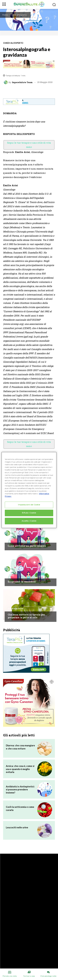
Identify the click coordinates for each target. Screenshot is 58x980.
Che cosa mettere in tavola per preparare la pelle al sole (26, 616)
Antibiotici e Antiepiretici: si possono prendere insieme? (20, 789)
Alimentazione (16, 609)
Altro (11, 540)
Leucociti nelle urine (17, 827)
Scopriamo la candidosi (22, 582)
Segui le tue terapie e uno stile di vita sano (29, 145)
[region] (29, 490)
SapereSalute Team (22, 82)
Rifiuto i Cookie (29, 513)
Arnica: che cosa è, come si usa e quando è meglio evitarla (20, 769)
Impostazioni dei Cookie (29, 505)
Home (5, 15)
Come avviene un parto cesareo (27, 546)
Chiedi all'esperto (18, 15)
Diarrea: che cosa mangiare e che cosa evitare (20, 747)
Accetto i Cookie (29, 521)
